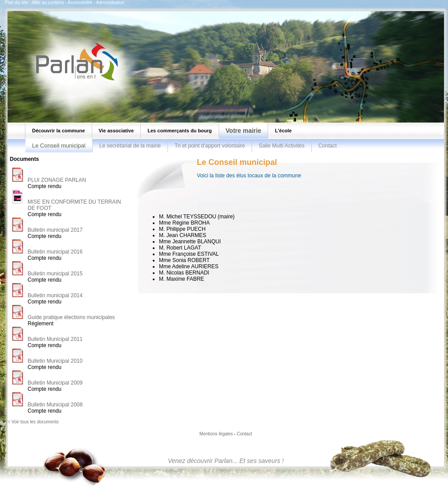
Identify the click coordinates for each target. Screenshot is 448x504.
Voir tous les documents (35, 422)
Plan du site (16, 2)
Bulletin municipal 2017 (55, 230)
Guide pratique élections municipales (71, 317)
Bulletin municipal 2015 (55, 274)
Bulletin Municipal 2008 (55, 405)
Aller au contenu (48, 2)
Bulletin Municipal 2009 (55, 383)
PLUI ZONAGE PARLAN (57, 180)
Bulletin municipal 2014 (55, 295)
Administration (110, 2)
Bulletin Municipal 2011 (55, 339)
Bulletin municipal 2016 (55, 252)
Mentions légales (216, 434)
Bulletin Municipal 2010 (55, 361)
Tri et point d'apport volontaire (210, 146)
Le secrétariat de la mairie (130, 146)
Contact (328, 146)
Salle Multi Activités (282, 146)
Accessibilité (80, 2)
